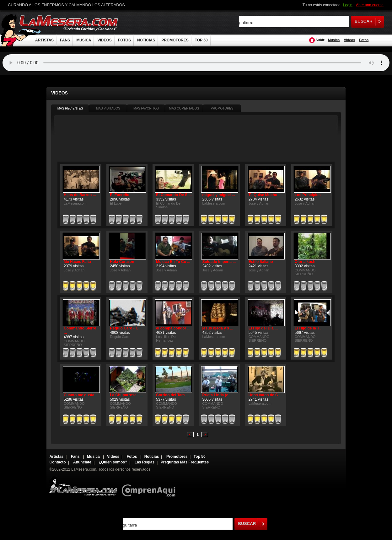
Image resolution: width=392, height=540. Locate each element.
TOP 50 (201, 40)
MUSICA (84, 40)
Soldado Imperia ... (219, 262)
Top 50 (200, 457)
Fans (76, 457)
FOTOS (124, 40)
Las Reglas (145, 462)
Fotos (364, 40)
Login (348, 5)
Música (94, 457)
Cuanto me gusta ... (81, 395)
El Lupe (116, 203)
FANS (65, 40)
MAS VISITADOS (108, 108)
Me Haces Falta (77, 262)
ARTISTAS (44, 40)
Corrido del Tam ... (172, 395)
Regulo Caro (120, 337)
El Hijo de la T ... (309, 328)
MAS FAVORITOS (146, 108)
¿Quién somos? (113, 462)
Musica (334, 40)
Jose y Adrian (259, 203)
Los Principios (308, 195)
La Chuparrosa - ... (126, 395)
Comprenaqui (150, 486)
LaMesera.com (69, 23)
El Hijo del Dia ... (263, 328)
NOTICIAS (146, 40)
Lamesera (83, 486)
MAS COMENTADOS (184, 108)
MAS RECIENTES (70, 108)
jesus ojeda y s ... (218, 328)
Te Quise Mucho (263, 195)
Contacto (58, 462)
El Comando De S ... (174, 195)
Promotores (177, 457)
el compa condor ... (173, 328)
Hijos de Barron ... (80, 195)
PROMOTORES (175, 40)
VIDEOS (104, 40)
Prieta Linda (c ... (217, 395)
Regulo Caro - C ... (126, 328)
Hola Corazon (122, 262)
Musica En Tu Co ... (173, 262)
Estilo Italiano (261, 262)
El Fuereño (120, 195)
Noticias (152, 457)
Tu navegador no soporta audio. (196, 63)
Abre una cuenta (370, 5)
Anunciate (82, 462)
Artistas (57, 457)
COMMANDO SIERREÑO (305, 272)
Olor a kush (305, 262)
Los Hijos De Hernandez (166, 339)
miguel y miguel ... (218, 195)
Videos (349, 40)
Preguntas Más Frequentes (185, 462)
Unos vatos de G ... (266, 395)
